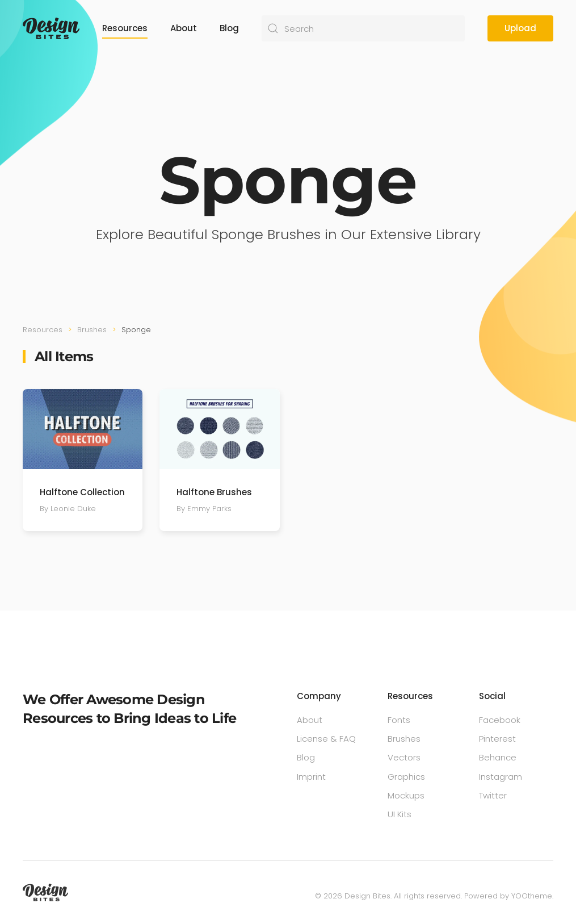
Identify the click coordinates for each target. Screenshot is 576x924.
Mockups (406, 795)
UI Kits (400, 814)
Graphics (406, 777)
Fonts (399, 720)
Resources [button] (125, 28)
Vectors (404, 757)
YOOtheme (532, 896)
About (184, 28)
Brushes (404, 739)
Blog (229, 28)
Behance (498, 757)
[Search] (363, 28)
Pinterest (497, 739)
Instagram (501, 777)
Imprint (311, 777)
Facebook (500, 720)
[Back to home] (51, 28)
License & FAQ (326, 739)
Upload (520, 28)
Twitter (493, 795)
